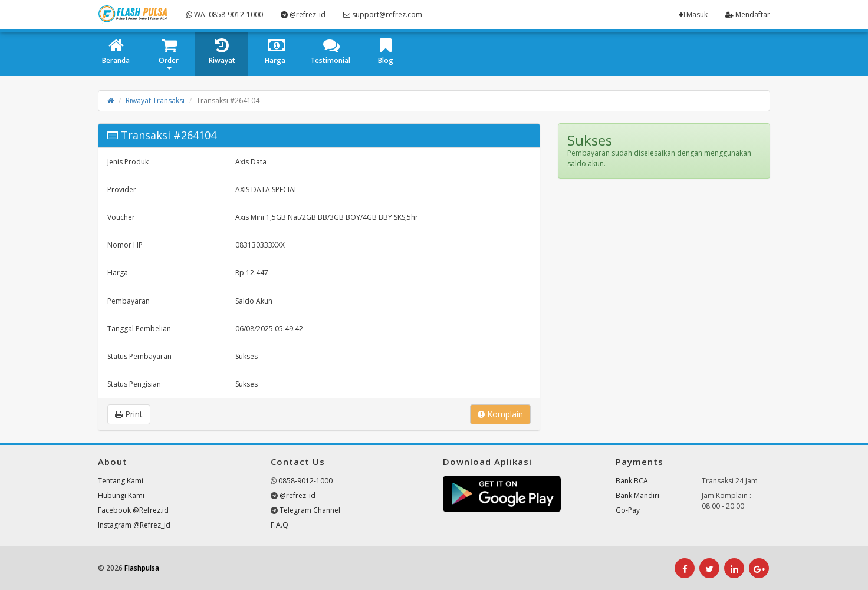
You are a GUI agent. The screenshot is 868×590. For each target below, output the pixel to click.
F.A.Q (280, 525)
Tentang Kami (121, 481)
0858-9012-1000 (305, 481)
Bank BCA (632, 481)
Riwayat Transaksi (155, 100)
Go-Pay (628, 510)
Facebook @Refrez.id (133, 510)
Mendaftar (748, 14)
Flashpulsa (142, 568)
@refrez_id (303, 14)
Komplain (500, 414)
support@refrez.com (383, 14)
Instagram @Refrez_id (134, 525)
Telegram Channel (310, 510)
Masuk (693, 14)
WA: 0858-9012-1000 (225, 14)
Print (129, 414)
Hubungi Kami (121, 495)
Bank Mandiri (637, 495)
